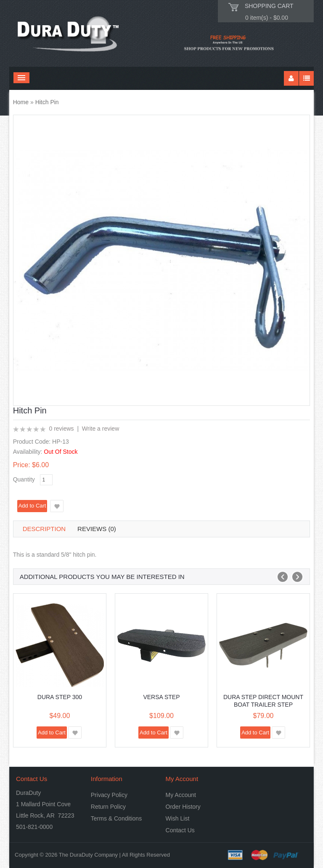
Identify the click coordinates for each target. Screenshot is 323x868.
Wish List (178, 818)
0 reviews (61, 429)
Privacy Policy (109, 795)
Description (44, 529)
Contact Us (180, 830)
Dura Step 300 (60, 697)
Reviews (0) (97, 529)
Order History (183, 807)
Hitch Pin (47, 102)
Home (21, 102)
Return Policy (108, 807)
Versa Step (161, 697)
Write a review (101, 429)
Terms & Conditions (116, 818)
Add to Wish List (57, 506)
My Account (181, 795)
